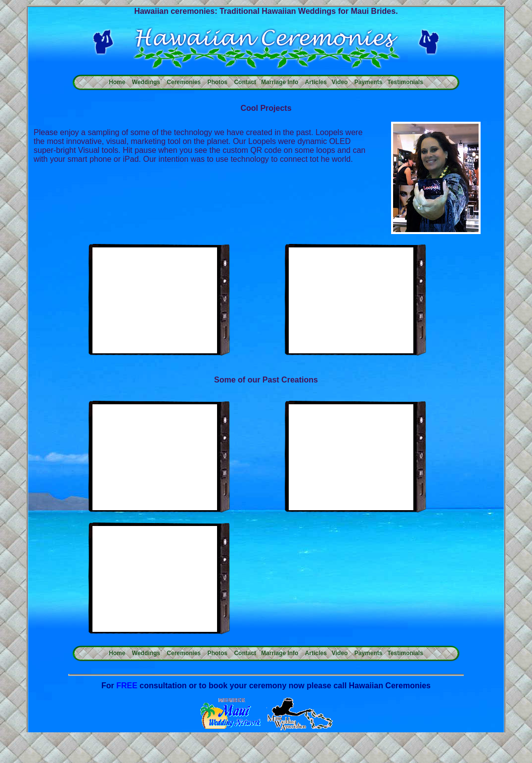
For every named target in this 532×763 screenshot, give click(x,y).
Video (340, 82)
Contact (245, 82)
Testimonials (405, 82)
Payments (369, 82)
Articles (316, 82)
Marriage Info (280, 82)
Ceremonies (184, 82)
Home (117, 82)
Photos (217, 82)
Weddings (146, 82)
